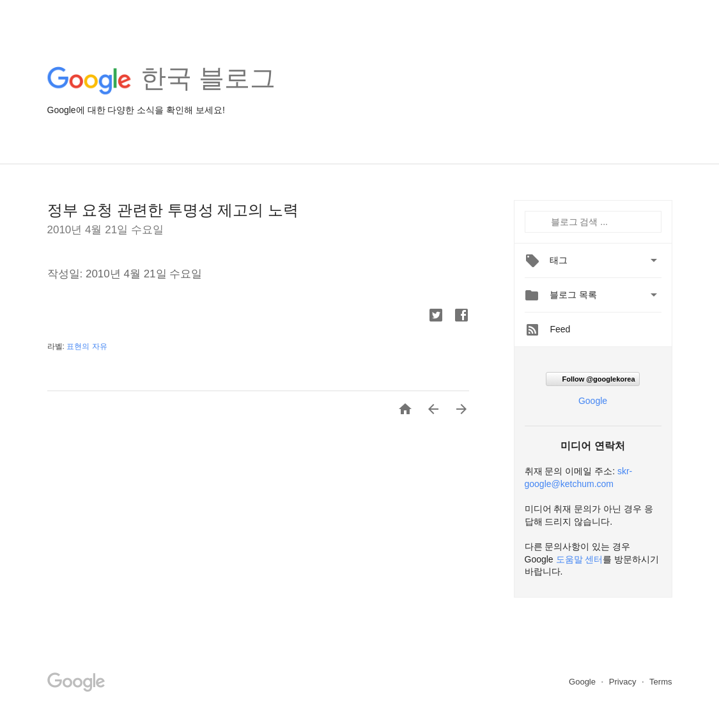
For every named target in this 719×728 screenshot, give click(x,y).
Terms (661, 682)
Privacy (624, 682)
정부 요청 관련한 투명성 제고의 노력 (173, 210)
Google (593, 401)
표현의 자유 (87, 346)
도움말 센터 (580, 559)
